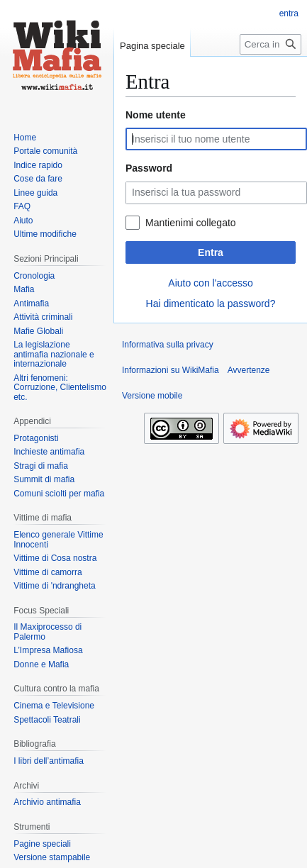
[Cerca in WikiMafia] (270, 44)
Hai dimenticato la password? (211, 304)
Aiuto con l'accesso (210, 283)
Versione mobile (152, 396)
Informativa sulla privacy (168, 345)
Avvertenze (249, 370)
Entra (211, 252)
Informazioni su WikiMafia (171, 370)
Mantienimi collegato (191, 223)
